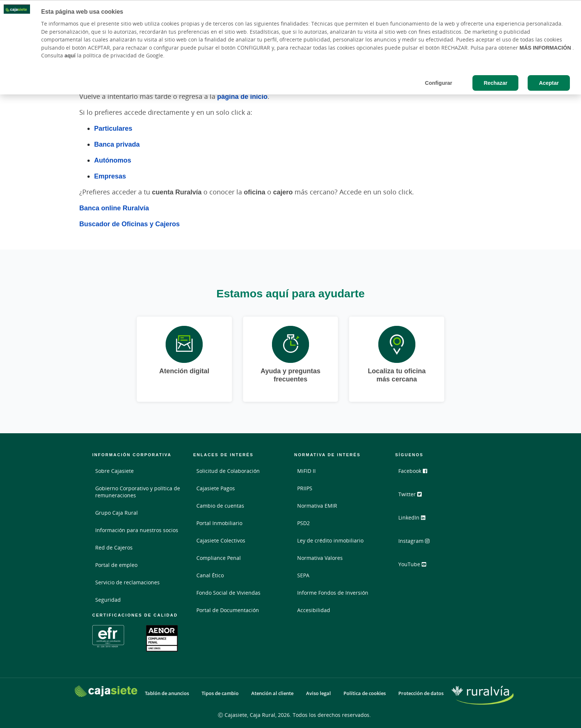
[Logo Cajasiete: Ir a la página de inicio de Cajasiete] (106, 691)
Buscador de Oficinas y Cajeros (130, 224)
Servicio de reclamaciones (127, 582)
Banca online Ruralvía (114, 208)
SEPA (303, 575)
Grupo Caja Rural (117, 513)
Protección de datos (421, 693)
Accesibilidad (314, 610)
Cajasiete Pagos (216, 488)
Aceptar (549, 83)
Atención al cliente (272, 693)
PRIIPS (305, 488)
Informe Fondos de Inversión (333, 593)
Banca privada (117, 144)
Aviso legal (318, 693)
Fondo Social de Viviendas (228, 593)
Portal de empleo (116, 565)
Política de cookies (365, 693)
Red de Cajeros (114, 547)
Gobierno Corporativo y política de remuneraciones (138, 492)
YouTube (416, 565)
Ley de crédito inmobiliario (330, 540)
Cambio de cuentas (220, 506)
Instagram (417, 542)
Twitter (413, 497)
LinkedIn (415, 520)
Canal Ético (210, 575)
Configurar (439, 83)
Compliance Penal (219, 558)
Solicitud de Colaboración (228, 471)
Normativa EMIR (317, 506)
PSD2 (303, 523)
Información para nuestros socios (137, 530)
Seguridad (108, 600)
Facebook (416, 474)
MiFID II (306, 471)
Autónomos (113, 160)
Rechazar (495, 83)
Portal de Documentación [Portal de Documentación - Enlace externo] (228, 610)
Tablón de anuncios (167, 693)
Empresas (110, 176)
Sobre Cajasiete (114, 471)
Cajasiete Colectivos (221, 540)
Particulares (113, 128)
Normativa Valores (320, 558)
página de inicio (242, 96)
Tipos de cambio (220, 693)
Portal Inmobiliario (219, 523)
